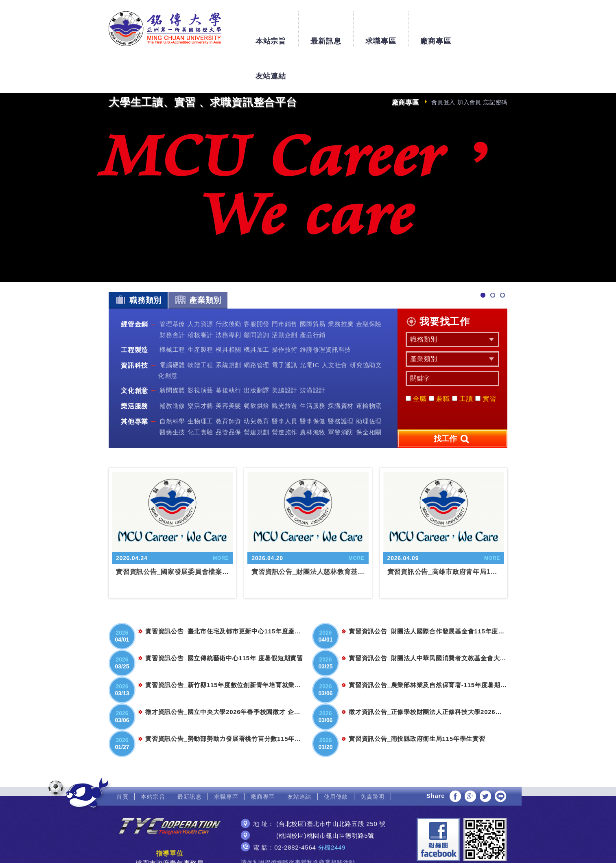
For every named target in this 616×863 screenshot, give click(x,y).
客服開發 (257, 289)
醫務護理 (341, 386)
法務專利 (228, 299)
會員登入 (443, 67)
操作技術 (285, 314)
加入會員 (469, 67)
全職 (416, 364)
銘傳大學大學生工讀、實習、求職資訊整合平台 (165, 29)
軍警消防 (341, 397)
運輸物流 (369, 371)
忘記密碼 (495, 67)
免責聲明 (372, 762)
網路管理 (257, 330)
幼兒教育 (257, 386)
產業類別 (198, 265)
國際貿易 (313, 289)
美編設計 (285, 355)
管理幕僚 (172, 289)
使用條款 (336, 762)
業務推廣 (341, 289)
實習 (486, 364)
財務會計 (172, 299)
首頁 (122, 762)
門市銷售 (285, 289)
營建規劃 (257, 397)
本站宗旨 (270, 25)
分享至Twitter (485, 761)
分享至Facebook (455, 761)
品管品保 (228, 397)
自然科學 (172, 386)
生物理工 (200, 386)
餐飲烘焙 (257, 371)
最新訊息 (326, 25)
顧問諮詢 (257, 299)
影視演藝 (200, 355)
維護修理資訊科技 (325, 314)
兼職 (439, 364)
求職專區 (381, 25)
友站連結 (490, 25)
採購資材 (341, 371)
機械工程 (172, 314)
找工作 (452, 404)
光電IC (310, 330)
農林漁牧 (313, 397)
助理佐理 (369, 386)
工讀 (463, 364)
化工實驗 (200, 397)
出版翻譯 (257, 355)
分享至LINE (500, 761)
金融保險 (369, 289)
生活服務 (313, 371)
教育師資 (228, 386)
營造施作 (285, 397)
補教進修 (172, 371)
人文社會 (335, 330)
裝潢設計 (313, 355)
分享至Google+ (470, 761)
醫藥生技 (172, 397)
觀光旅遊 (285, 371)
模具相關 (228, 314)
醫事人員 (285, 386)
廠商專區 (436, 25)
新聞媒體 (172, 355)
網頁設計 (308, 850)
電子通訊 (285, 330)
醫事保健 (313, 386)
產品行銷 (313, 299)
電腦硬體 (172, 330)
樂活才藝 (200, 371)
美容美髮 (228, 371)
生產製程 (200, 314)
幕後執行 (228, 355)
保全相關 (369, 397)
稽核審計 (200, 299)
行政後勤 (228, 289)
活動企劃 (285, 299)
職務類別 (138, 265)
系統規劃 (228, 330)
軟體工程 (200, 330)
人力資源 (200, 289)
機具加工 (257, 314)
